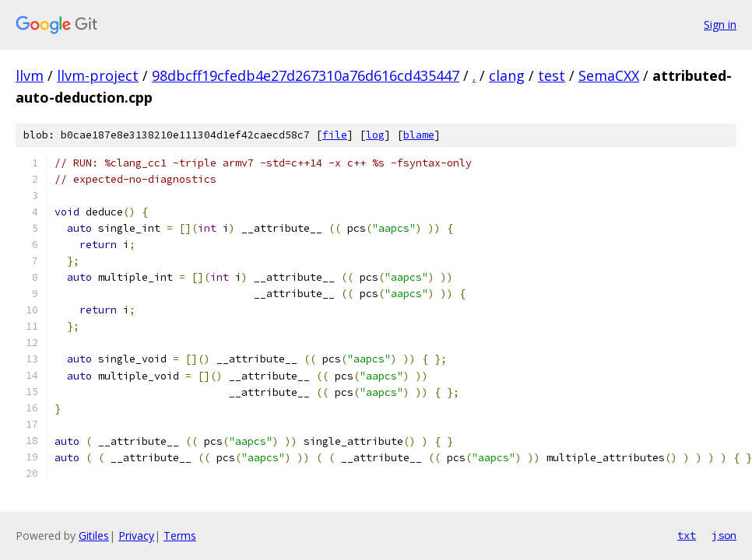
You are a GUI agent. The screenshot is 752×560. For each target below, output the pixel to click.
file (335, 135)
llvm (30, 75)
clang (507, 75)
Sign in (720, 24)
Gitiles (94, 535)
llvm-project (98, 75)
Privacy (136, 535)
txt (687, 535)
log (375, 135)
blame (419, 135)
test (552, 75)
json (724, 535)
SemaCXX (609, 75)
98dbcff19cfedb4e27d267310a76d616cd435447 (306, 75)
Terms (180, 535)
